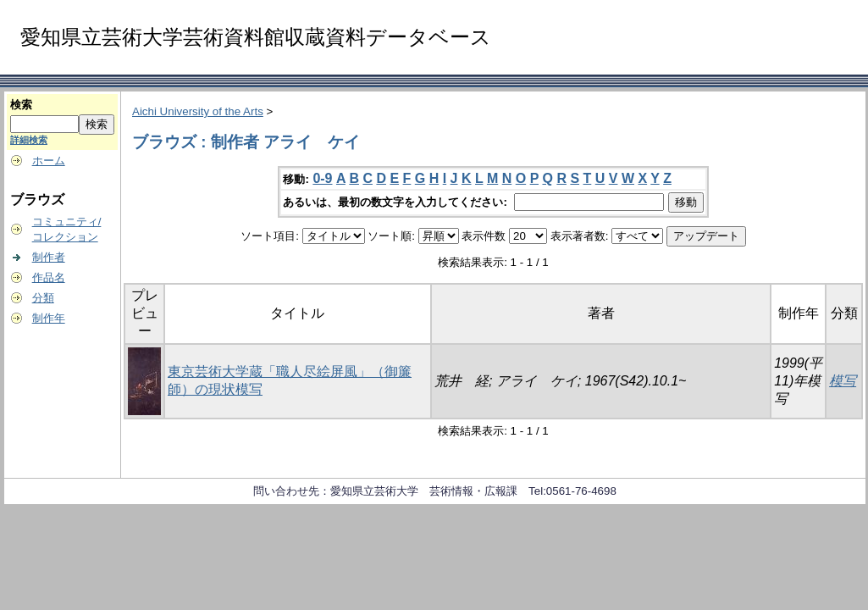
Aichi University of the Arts (198, 111)
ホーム (49, 161)
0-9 (322, 178)
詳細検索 (29, 140)
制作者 (49, 257)
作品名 (49, 277)
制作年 (49, 318)
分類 (43, 298)
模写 (843, 381)
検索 (21, 105)
